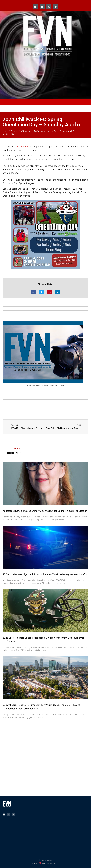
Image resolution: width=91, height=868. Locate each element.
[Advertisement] (47, 78)
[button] (33, 292)
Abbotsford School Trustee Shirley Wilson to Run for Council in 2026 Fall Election (45, 511)
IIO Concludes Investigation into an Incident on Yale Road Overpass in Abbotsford (45, 574)
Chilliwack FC (23, 147)
